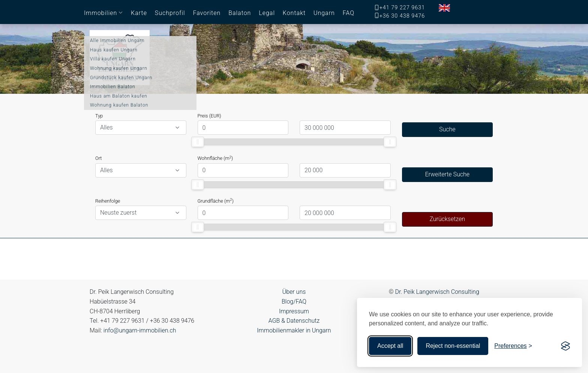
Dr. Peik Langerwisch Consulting (437, 292)
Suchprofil (170, 13)
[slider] (198, 142)
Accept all (390, 346)
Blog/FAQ (294, 302)
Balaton (240, 13)
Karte (139, 13)
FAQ (349, 13)
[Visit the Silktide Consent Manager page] (565, 346)
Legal (267, 13)
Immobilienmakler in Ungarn (294, 330)
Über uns (294, 292)
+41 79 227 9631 (402, 8)
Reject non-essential (453, 346)
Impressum (294, 311)
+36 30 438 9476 (402, 16)
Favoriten (207, 13)
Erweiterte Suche (447, 174)
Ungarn (324, 13)
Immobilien (100, 13)
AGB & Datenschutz (294, 321)
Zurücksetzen (447, 219)
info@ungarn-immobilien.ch (140, 330)
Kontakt (294, 13)
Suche (447, 129)
